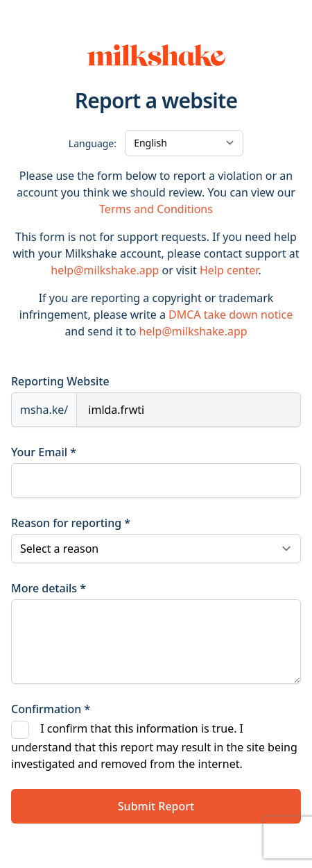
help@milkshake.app (105, 270)
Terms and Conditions (156, 209)
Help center (229, 270)
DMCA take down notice (231, 315)
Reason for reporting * (71, 523)
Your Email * (44, 452)
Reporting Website (60, 381)
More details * (49, 588)
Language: (93, 143)
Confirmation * (51, 709)
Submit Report (156, 806)
